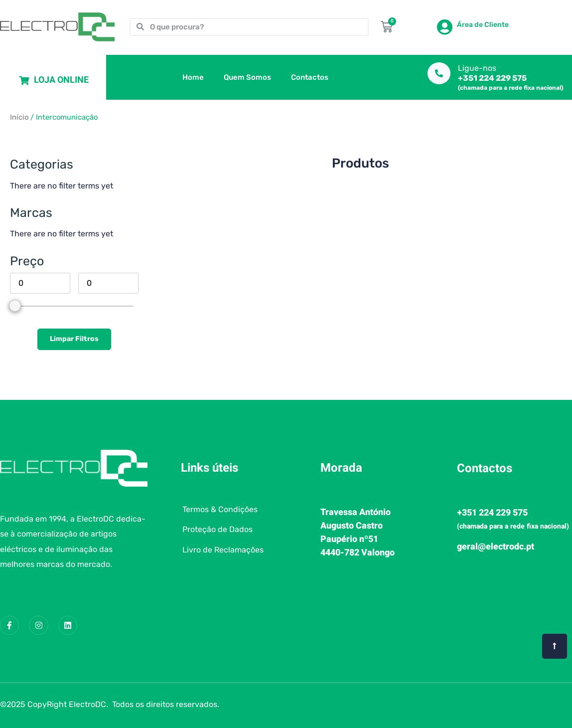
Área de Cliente (483, 25)
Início (19, 117)
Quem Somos (247, 77)
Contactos (310, 77)
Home (193, 77)
